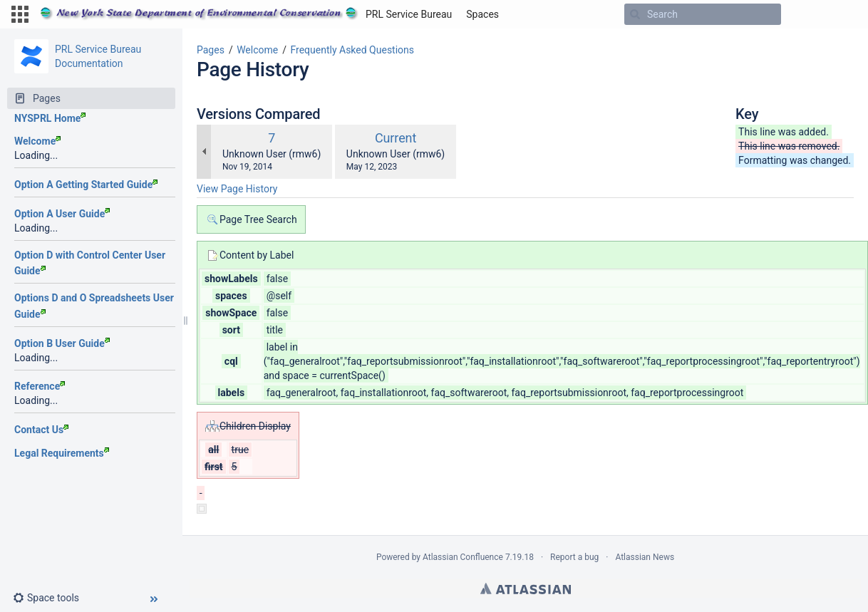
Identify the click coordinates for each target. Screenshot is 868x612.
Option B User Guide (62, 343)
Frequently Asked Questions (352, 50)
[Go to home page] (246, 14)
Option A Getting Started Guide (86, 185)
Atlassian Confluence (463, 557)
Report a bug (574, 557)
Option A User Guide (62, 214)
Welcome (37, 141)
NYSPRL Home (50, 118)
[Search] (635, 14)
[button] (20, 14)
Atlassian (526, 588)
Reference (40, 386)
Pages (211, 50)
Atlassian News (645, 557)
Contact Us (41, 430)
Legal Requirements (62, 453)
